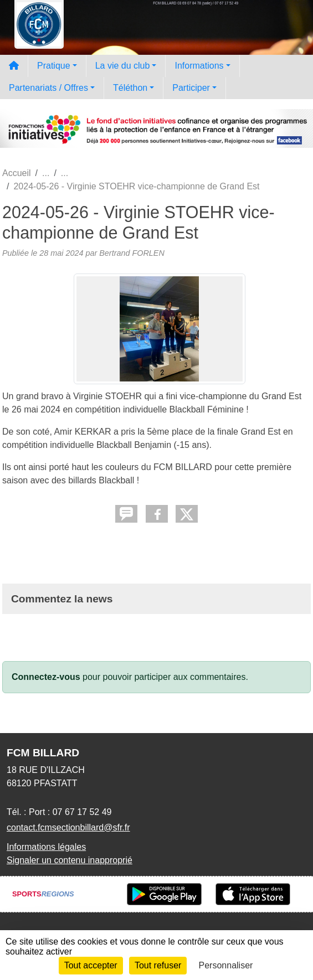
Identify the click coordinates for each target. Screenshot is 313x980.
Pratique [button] (54, 66)
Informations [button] (199, 66)
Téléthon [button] (130, 88)
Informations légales (46, 847)
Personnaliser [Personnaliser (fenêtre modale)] (226, 965)
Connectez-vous (46, 677)
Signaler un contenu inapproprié (70, 860)
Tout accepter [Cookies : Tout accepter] (91, 965)
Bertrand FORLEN (132, 253)
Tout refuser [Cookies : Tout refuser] (158, 965)
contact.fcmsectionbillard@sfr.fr (68, 827)
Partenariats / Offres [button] (48, 88)
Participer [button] (191, 88)
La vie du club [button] (123, 66)
